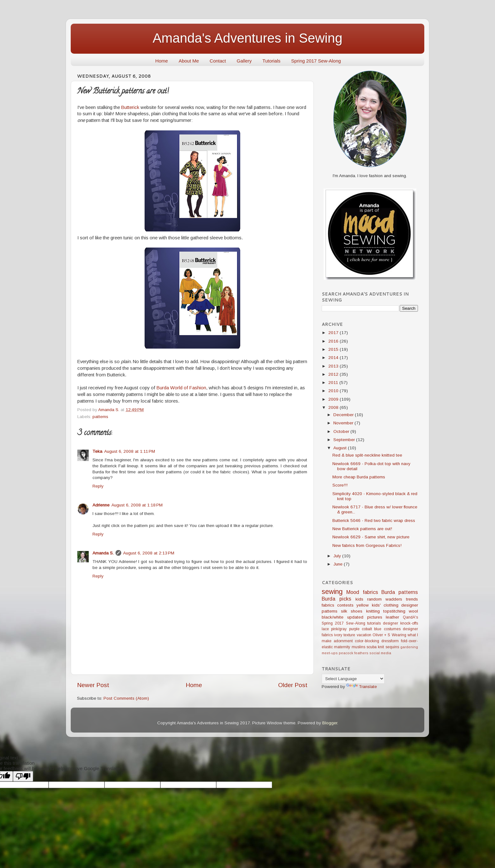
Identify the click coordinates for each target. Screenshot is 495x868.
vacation (364, 635)
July (338, 556)
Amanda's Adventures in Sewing (247, 38)
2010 (334, 391)
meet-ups (330, 653)
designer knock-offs (400, 623)
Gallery (244, 61)
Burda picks (337, 599)
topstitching (394, 611)
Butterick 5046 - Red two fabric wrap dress (374, 521)
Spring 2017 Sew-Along (316, 61)
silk (344, 611)
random (374, 599)
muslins (358, 647)
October (342, 431)
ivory (338, 635)
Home (162, 61)
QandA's (410, 617)
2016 (334, 341)
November (344, 423)
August (341, 448)
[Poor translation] (23, 776)
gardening (409, 647)
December (344, 415)
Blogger (330, 723)
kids (359, 599)
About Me (189, 61)
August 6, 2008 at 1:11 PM (130, 451)
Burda (388, 592)
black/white (333, 617)
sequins (392, 647)
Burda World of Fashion (181, 388)
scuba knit (375, 647)
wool (413, 611)
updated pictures (365, 617)
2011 (334, 383)
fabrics (328, 605)
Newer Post (93, 685)
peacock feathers (354, 653)
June (339, 564)
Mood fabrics (362, 592)
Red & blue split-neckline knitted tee (367, 455)
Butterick (130, 107)
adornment (343, 641)
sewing (332, 592)
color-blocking (367, 641)
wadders (394, 599)
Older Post (293, 685)
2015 (334, 349)
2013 (334, 366)
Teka (97, 451)
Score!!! (340, 485)
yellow (363, 605)
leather (392, 617)
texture (349, 635)
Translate (362, 687)
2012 (334, 374)
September (345, 440)
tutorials (374, 623)
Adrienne (101, 505)
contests (345, 605)
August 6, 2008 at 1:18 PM (137, 505)
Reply (98, 486)
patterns (100, 417)
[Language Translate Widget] (353, 679)
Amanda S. (103, 553)
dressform (390, 641)
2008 (334, 407)
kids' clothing (385, 605)
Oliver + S (381, 635)
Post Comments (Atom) (126, 698)
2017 (334, 333)
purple (354, 629)
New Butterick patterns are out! (362, 529)
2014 (334, 358)
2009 (334, 399)
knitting (373, 611)
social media (380, 653)
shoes (357, 611)
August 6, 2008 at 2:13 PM (149, 553)
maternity (342, 647)
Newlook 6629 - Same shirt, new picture (371, 537)
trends (412, 599)
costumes (392, 629)
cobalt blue (372, 629)
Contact (218, 61)
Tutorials (271, 61)
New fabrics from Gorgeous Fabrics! (367, 545)
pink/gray (339, 629)
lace (325, 629)
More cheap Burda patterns (359, 477)
